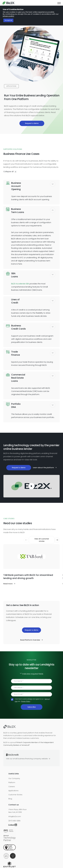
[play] (32, 486)
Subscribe (32, 707)
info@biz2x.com (15, 816)
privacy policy (8, 16)
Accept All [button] (8, 20)
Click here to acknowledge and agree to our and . (32, 700)
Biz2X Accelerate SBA (20, 284)
